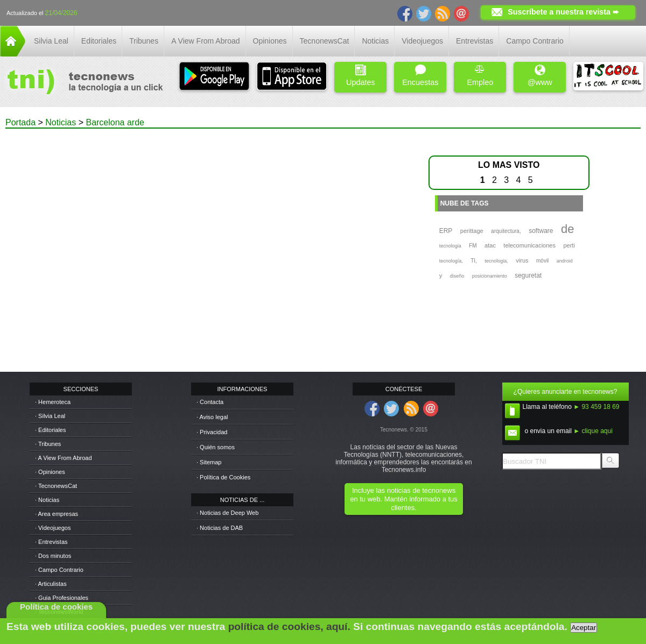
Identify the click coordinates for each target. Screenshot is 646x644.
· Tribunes (48, 444)
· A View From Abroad (64, 458)
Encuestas (420, 76)
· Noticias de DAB (220, 528)
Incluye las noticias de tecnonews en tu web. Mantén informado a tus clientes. (403, 499)
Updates (361, 76)
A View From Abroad (205, 41)
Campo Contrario (535, 41)
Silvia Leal (51, 41)
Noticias (375, 41)
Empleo (480, 76)
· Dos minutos (53, 556)
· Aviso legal (212, 417)
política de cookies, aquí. (289, 627)
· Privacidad (212, 432)
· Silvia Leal (50, 416)
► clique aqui (593, 431)
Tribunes (144, 41)
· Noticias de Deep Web (227, 513)
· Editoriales (50, 430)
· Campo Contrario (59, 570)
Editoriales (99, 41)
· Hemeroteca (53, 402)
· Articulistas (51, 584)
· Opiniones (50, 472)
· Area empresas (57, 514)
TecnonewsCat (325, 41)
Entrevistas (475, 41)
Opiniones (270, 41)
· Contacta (210, 402)
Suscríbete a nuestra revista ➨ (563, 12)
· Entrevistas (51, 542)
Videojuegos (422, 41)
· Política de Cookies (223, 477)
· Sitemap (209, 462)
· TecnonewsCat (56, 486)
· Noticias (47, 500)
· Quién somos (216, 447)
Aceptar (584, 628)
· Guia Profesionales (62, 598)
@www (540, 76)
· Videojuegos (53, 528)
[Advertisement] (117, 245)
